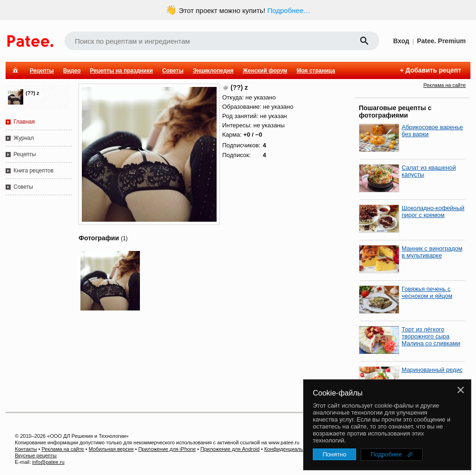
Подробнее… (289, 10)
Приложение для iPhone (167, 449)
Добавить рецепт (433, 70)
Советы (173, 71)
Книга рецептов (33, 171)
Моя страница (316, 71)
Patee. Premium (441, 41)
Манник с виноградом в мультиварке (432, 252)
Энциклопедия (213, 71)
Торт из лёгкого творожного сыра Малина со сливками (431, 336)
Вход (401, 41)
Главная (24, 122)
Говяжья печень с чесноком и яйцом (427, 292)
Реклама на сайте (445, 85)
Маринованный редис (432, 370)
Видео (72, 71)
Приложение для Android (230, 449)
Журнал (24, 138)
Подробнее (386, 454)
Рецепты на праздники (121, 71)
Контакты (26, 449)
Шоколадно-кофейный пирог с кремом (433, 211)
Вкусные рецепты (36, 455)
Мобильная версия (111, 449)
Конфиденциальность (290, 449)
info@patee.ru (48, 462)
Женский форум (265, 71)
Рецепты (42, 71)
